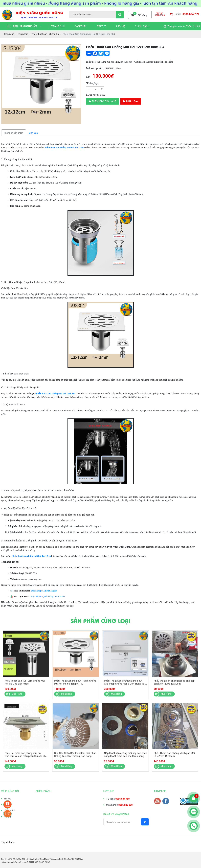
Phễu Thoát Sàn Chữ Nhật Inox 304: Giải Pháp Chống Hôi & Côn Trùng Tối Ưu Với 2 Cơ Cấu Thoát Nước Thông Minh (124, 688)
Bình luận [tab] (33, 133)
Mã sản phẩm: (95, 68)
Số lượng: (92, 83)
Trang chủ (58, 26)
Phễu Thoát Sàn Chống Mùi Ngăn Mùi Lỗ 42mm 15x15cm (174, 757)
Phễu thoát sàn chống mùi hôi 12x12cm (64, 148)
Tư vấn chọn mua (160, 14)
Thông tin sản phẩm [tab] (14, 133)
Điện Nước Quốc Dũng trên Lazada (48, 597)
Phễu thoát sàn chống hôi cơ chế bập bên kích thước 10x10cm (174, 685)
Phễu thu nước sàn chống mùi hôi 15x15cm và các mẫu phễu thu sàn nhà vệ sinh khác (26, 759)
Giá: (89, 77)
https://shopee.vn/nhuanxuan (44, 591)
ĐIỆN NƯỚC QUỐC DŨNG (39, 862)
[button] (78, 47)
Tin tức (102, 26)
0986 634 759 (191, 14)
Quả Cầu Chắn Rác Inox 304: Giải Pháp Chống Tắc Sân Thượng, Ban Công (75, 757)
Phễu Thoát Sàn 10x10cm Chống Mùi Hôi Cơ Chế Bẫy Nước (25, 685)
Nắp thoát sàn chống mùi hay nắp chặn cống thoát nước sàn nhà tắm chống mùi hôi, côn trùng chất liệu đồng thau (125, 759)
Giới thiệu (81, 26)
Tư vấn (4, 805)
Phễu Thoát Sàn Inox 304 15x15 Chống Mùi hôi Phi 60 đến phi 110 (75, 685)
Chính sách (142, 26)
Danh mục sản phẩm (27, 26)
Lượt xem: (92, 95)
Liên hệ (121, 26)
